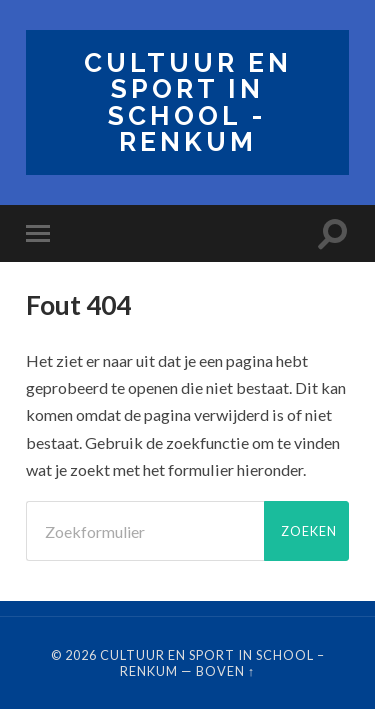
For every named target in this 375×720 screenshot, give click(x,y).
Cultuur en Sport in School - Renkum (188, 102)
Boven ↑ (225, 671)
